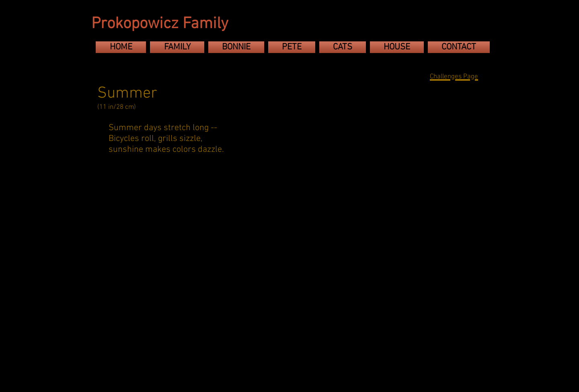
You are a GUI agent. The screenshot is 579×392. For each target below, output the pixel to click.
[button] (125, 212)
